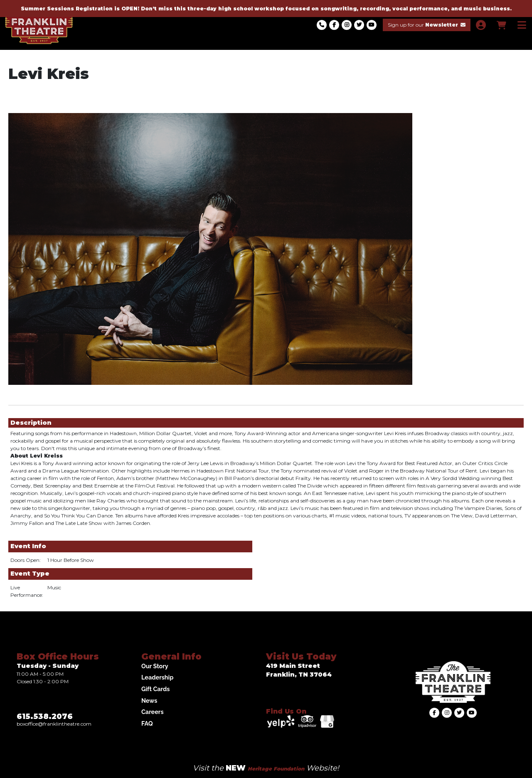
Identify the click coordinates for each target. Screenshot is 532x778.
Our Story (155, 666)
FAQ (147, 723)
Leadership (157, 677)
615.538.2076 (45, 716)
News (149, 700)
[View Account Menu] (481, 25)
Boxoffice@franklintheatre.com (54, 724)
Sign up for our (427, 25)
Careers (153, 712)
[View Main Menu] (522, 25)
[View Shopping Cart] (501, 25)
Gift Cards (155, 689)
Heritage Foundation (276, 769)
